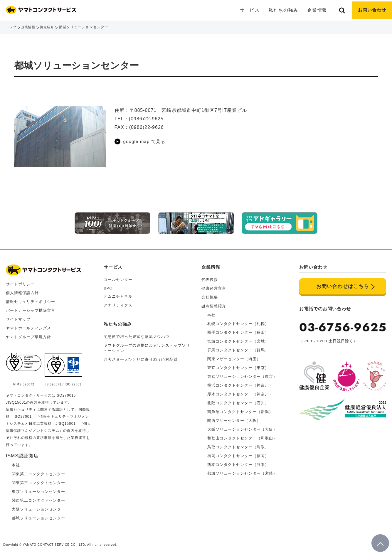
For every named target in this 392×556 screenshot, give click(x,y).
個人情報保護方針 (22, 291)
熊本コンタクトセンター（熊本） (238, 463)
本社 (211, 313)
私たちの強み (282, 10)
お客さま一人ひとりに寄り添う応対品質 (141, 357)
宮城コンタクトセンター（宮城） (238, 339)
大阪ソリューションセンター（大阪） (242, 427)
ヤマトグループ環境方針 (28, 335)
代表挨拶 (210, 278)
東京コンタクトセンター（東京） (238, 366)
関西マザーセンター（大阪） (234, 418)
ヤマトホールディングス (28, 326)
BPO (108, 286)
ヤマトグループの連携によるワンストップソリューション (147, 346)
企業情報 (30, 27)
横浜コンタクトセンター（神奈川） (240, 383)
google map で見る (145, 141)
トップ (12, 27)
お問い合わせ (371, 10)
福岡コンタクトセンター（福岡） (238, 454)
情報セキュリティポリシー (31, 300)
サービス (113, 265)
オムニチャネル (118, 294)
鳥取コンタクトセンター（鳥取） (238, 445)
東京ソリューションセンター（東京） (242, 374)
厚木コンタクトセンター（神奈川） (240, 392)
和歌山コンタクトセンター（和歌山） (242, 436)
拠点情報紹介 (214, 304)
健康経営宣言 (214, 286)
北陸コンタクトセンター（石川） (238, 401)
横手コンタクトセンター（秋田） (238, 330)
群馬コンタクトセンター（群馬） (238, 348)
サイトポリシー (20, 282)
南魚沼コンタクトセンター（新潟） (240, 410)
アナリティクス (118, 303)
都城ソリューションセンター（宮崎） (242, 471)
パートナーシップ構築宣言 (31, 308)
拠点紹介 (50, 27)
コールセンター (118, 278)
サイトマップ (18, 317)
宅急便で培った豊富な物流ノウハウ (137, 335)
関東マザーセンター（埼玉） (234, 357)
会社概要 (210, 295)
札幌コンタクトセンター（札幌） (238, 322)
